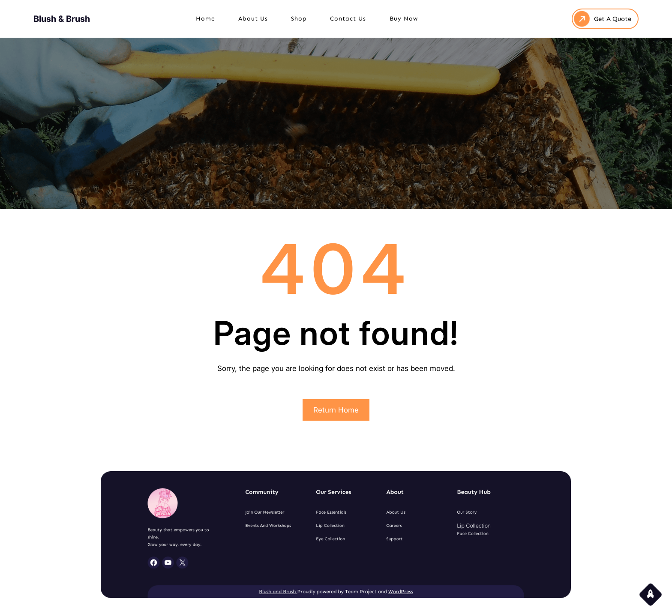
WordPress (387, 579)
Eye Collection (331, 538)
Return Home (336, 410)
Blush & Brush (62, 18)
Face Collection (443, 534)
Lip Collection (331, 528)
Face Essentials (332, 517)
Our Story (439, 517)
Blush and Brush (291, 579)
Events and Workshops (283, 528)
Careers (382, 528)
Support (382, 538)
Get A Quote (613, 18)
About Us (383, 517)
